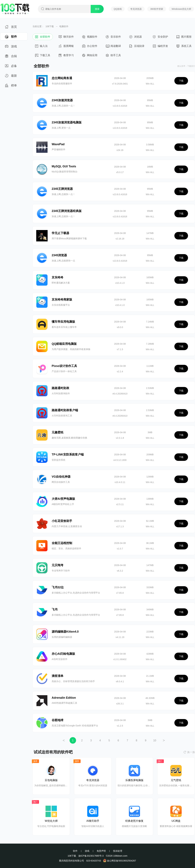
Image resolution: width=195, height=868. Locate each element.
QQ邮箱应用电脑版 (64, 344)
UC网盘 (176, 821)
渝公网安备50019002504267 (120, 861)
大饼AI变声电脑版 (63, 499)
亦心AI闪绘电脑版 (63, 654)
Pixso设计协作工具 (64, 366)
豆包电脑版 (51, 780)
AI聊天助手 (93, 821)
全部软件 (43, 38)
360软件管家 (157, 9)
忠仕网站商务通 (62, 78)
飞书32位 (58, 587)
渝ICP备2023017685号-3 (91, 856)
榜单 (11, 87)
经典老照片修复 (134, 821)
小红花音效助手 (62, 521)
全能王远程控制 (62, 543)
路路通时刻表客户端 (65, 410)
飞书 (55, 609)
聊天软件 (66, 38)
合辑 (11, 57)
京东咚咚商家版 (62, 300)
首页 (11, 28)
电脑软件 (64, 26)
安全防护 (160, 38)
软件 (11, 38)
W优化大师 (51, 821)
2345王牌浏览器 (62, 189)
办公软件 (90, 47)
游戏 (11, 47)
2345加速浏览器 (62, 100)
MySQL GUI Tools (64, 166)
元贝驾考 (58, 565)
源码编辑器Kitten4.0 (65, 632)
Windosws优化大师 (181, 9)
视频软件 (90, 38)
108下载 (50, 26)
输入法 (43, 47)
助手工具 (113, 56)
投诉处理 (118, 851)
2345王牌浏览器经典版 (67, 211)
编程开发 (160, 47)
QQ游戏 (118, 9)
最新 (11, 77)
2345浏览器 (59, 255)
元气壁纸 (176, 780)
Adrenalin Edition (64, 698)
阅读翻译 (113, 47)
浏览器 (137, 38)
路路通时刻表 (60, 388)
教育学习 (66, 56)
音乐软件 (113, 38)
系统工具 (184, 47)
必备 (11, 67)
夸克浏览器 (136, 9)
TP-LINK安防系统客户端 (68, 455)
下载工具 (43, 56)
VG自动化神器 (61, 477)
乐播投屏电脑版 (134, 780)
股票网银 (66, 47)
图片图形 (184, 38)
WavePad (58, 144)
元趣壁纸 (58, 432)
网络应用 (90, 56)
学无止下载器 (60, 233)
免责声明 (101, 851)
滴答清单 (58, 676)
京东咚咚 (58, 277)
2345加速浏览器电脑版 (67, 122)
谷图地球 (58, 720)
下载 (181, 81)
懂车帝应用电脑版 (63, 322)
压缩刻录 (137, 47)
